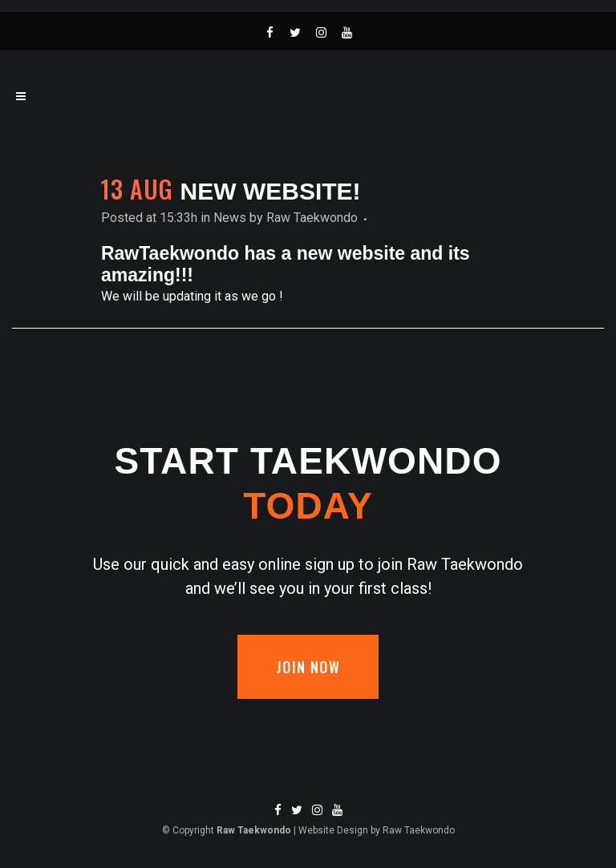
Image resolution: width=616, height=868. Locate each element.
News (230, 218)
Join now (308, 667)
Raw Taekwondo (312, 218)
